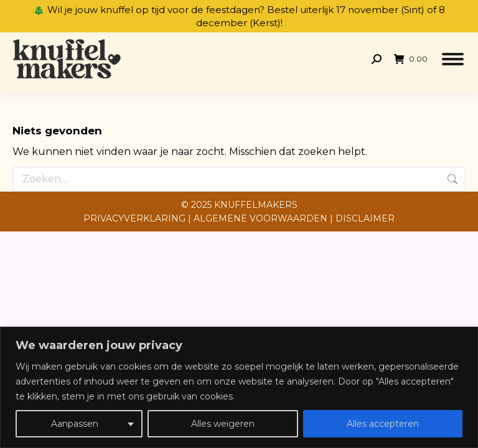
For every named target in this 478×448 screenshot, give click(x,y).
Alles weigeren (223, 424)
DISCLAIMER (365, 218)
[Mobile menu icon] (453, 59)
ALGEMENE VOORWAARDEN (260, 218)
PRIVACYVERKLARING (134, 218)
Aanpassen (75, 424)
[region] (239, 387)
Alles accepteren (383, 424)
